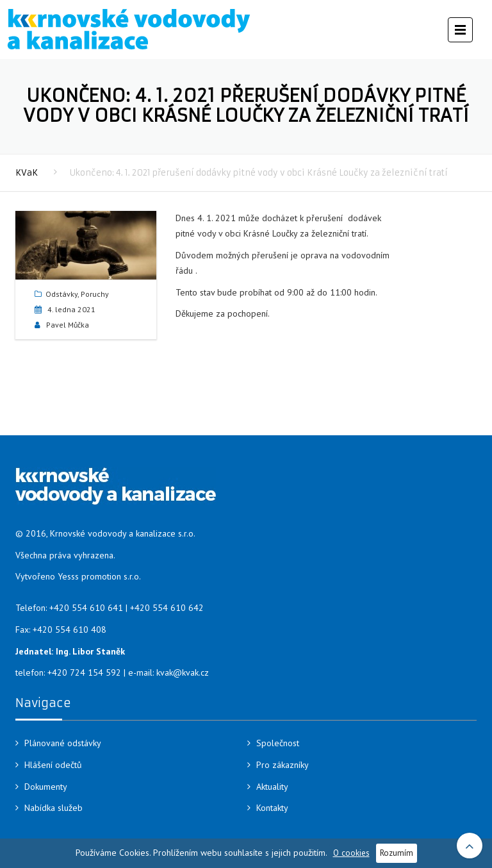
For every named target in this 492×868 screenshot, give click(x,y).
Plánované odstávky (63, 743)
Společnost (278, 743)
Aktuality (272, 787)
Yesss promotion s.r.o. (99, 576)
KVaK (27, 173)
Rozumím (397, 853)
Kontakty (272, 808)
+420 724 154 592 (84, 672)
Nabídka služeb (53, 808)
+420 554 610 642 (167, 608)
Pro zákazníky (283, 765)
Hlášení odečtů (53, 765)
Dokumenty (46, 787)
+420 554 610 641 (86, 608)
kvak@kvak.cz (183, 672)
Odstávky (61, 294)
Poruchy (95, 294)
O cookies (351, 853)
